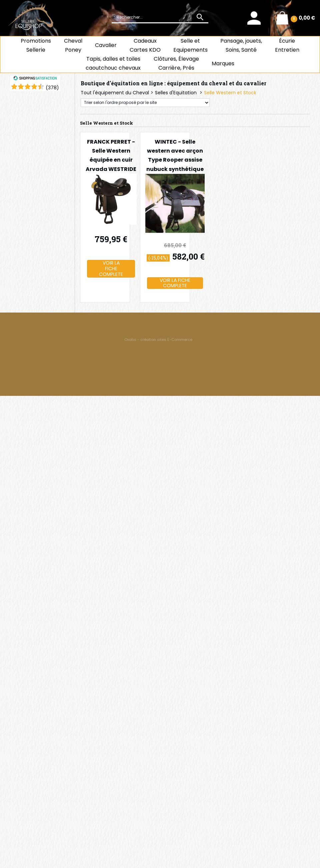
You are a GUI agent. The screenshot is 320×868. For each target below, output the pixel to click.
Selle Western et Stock (230, 93)
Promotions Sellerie (36, 45)
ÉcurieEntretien (287, 45)
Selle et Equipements (190, 45)
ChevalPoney (73, 45)
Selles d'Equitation (176, 93)
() (52, 88)
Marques (223, 63)
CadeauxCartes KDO (145, 45)
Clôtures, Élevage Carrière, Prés (176, 63)
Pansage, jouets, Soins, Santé (241, 45)
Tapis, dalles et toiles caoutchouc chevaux (113, 63)
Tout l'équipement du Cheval (115, 93)
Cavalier (106, 45)
